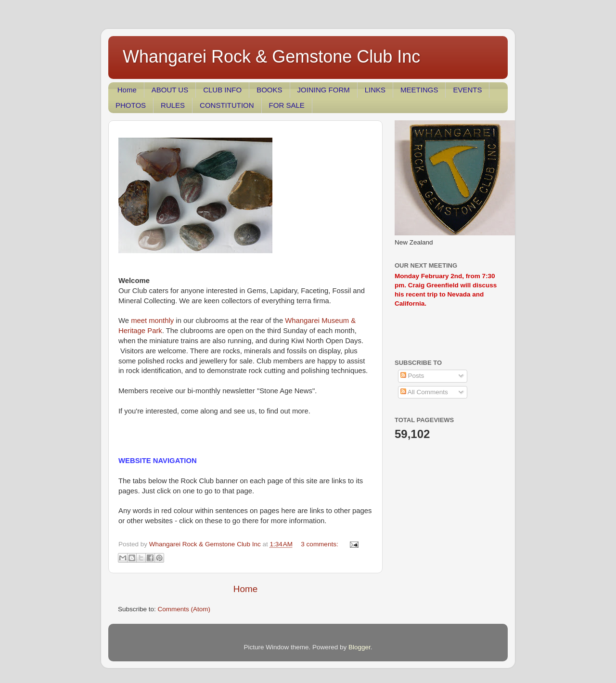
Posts (412, 376)
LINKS (375, 90)
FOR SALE (287, 105)
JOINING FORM (324, 90)
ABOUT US (170, 90)
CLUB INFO (222, 90)
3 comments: (320, 544)
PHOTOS (131, 105)
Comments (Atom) (184, 609)
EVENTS (467, 90)
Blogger (359, 647)
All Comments (424, 392)
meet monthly (153, 321)
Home (127, 90)
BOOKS (269, 90)
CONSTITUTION (227, 105)
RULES (173, 105)
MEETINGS (419, 90)
